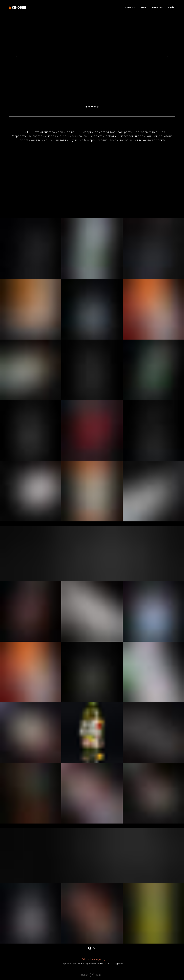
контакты (157, 7)
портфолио (130, 7)
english (171, 7)
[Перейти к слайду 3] (92, 107)
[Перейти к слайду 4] (95, 107)
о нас (144, 7)
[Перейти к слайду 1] (86, 107)
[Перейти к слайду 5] (98, 107)
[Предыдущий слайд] (17, 56)
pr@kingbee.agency (92, 959)
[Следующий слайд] (167, 56)
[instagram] (90, 948)
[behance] (94, 948)
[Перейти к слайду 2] (89, 107)
